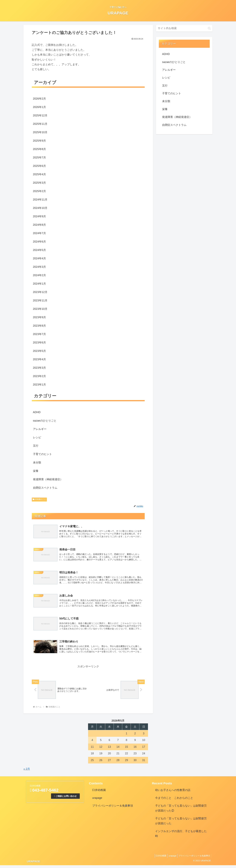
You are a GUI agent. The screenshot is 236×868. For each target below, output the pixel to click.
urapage (97, 801)
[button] (209, 28)
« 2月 (27, 772)
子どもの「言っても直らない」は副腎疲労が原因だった (181, 824)
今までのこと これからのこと (174, 801)
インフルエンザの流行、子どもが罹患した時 (181, 837)
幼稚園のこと (39, 499)
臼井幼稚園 (99, 793)
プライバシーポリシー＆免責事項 (113, 809)
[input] (184, 28)
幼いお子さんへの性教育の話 (173, 793)
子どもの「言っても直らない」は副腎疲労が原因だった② (181, 811)
